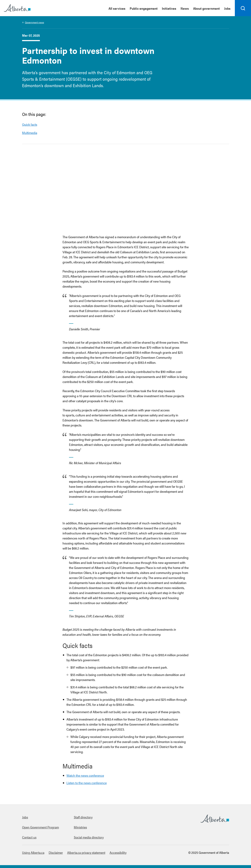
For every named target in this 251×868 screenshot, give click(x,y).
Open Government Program (41, 827)
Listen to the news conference (87, 783)
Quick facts (30, 124)
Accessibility (118, 852)
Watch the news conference (85, 775)
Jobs (25, 817)
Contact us (29, 837)
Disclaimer (56, 852)
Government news (34, 22)
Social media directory (89, 837)
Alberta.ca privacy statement (86, 852)
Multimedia (30, 133)
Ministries (80, 827)
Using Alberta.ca (33, 852)
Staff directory (83, 817)
